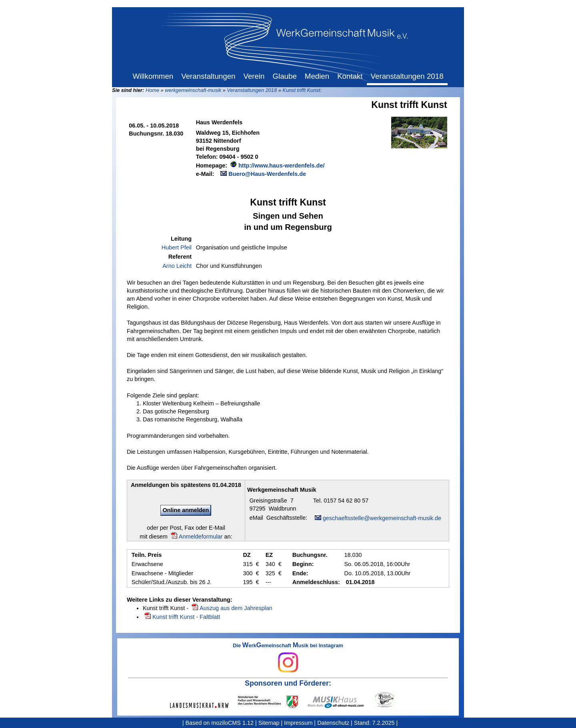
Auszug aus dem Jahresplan (236, 608)
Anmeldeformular (201, 537)
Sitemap (269, 723)
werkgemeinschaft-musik (193, 90)
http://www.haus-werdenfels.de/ (281, 166)
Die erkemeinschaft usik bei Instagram (288, 658)
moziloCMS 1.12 (232, 723)
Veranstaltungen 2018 (252, 90)
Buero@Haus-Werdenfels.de (267, 174)
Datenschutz (333, 723)
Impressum (298, 723)
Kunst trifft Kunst (301, 90)
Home (152, 90)
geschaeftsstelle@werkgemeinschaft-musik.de (382, 518)
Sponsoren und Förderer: (288, 683)
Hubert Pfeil (177, 247)
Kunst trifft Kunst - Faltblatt (186, 617)
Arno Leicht (177, 266)
